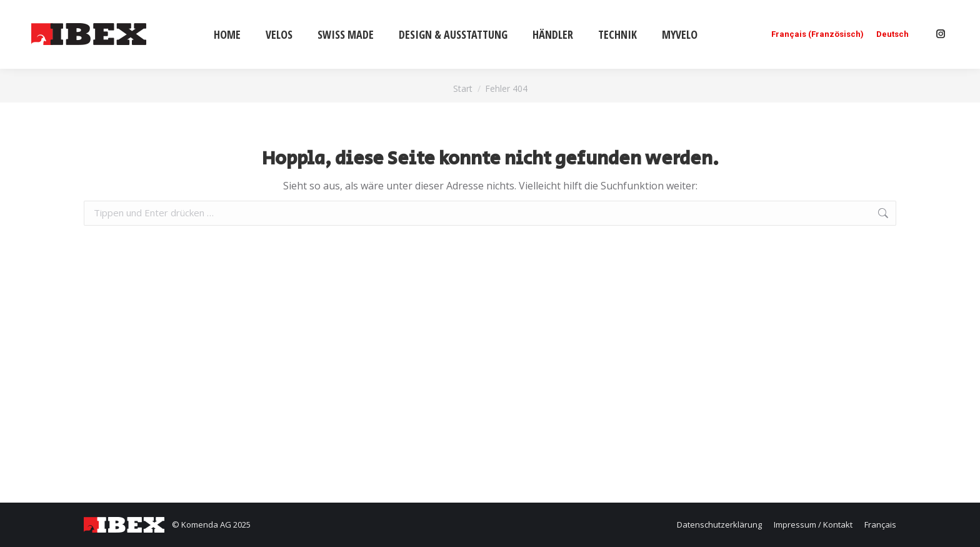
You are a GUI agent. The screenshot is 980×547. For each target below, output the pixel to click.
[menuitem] (817, 34)
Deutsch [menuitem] (892, 35)
